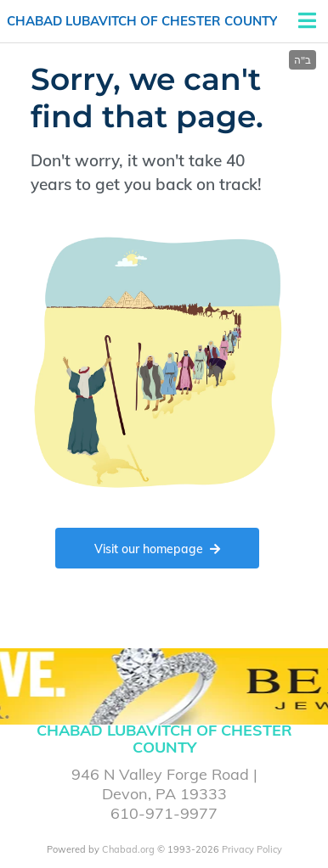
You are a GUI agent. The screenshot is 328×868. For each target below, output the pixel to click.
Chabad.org (128, 849)
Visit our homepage (157, 549)
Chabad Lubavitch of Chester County (142, 21)
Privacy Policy (252, 849)
